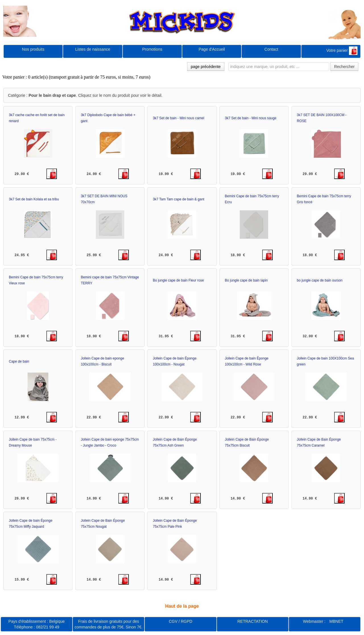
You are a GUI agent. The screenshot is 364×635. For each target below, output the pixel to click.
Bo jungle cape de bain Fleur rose (178, 280)
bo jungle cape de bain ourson (320, 280)
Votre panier (342, 51)
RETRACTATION (253, 621)
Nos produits (33, 49)
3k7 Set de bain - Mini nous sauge (251, 118)
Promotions (152, 49)
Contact (271, 49)
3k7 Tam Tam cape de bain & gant (178, 199)
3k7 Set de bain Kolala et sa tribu (34, 199)
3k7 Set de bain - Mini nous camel (178, 118)
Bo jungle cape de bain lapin (246, 280)
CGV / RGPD (181, 621)
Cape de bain (19, 361)
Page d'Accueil (212, 49)
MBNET (336, 621)
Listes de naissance (93, 49)
